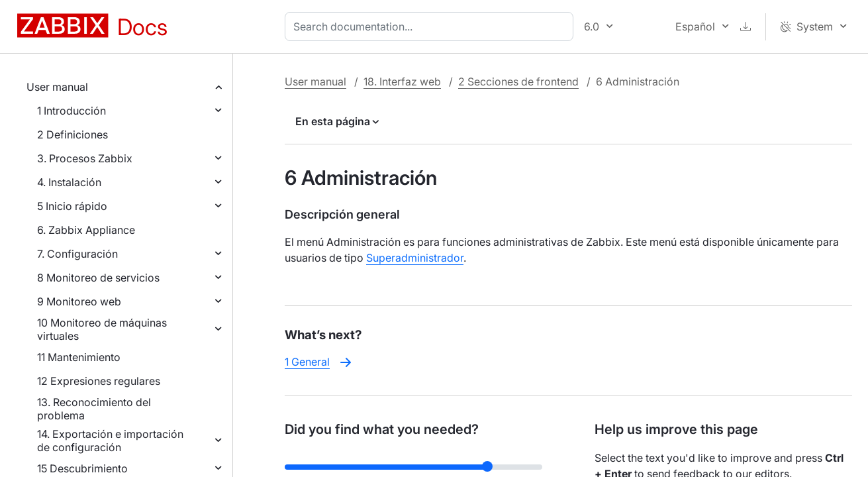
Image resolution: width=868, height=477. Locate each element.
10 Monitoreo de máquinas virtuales (102, 329)
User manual (57, 87)
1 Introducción (72, 111)
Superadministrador (415, 258)
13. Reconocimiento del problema (94, 409)
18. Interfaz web (402, 81)
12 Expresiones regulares (99, 381)
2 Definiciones (72, 134)
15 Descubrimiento (82, 468)
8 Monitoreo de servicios (98, 278)
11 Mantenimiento (79, 357)
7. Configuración (77, 254)
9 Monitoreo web (79, 301)
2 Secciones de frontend (518, 81)
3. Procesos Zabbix (85, 158)
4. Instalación (69, 182)
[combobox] (432, 26)
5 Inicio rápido (72, 206)
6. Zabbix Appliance (86, 230)
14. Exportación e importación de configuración (110, 441)
